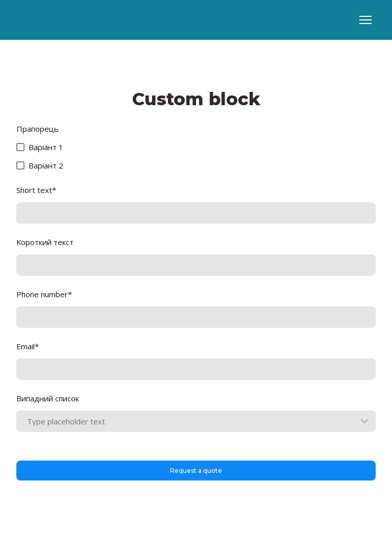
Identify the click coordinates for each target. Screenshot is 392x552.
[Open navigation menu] (365, 20)
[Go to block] (49, 20)
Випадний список (48, 398)
